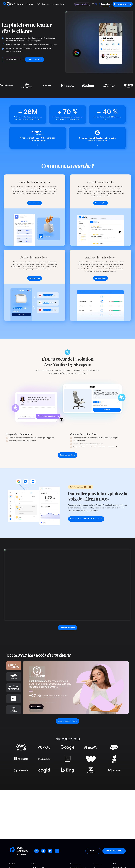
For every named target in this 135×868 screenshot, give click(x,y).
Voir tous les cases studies (67, 721)
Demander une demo (123, 4)
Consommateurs (59, 4)
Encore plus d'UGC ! (82, 4)
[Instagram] (36, 851)
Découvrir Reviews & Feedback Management (86, 519)
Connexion (105, 4)
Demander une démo (34, 59)
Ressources (47, 4)
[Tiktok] (43, 851)
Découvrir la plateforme (12, 59)
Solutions (31, 4)
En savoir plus (36, 707)
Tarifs (38, 4)
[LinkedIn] (50, 851)
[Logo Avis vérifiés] (8, 4)
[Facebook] (57, 851)
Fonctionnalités (20, 4)
